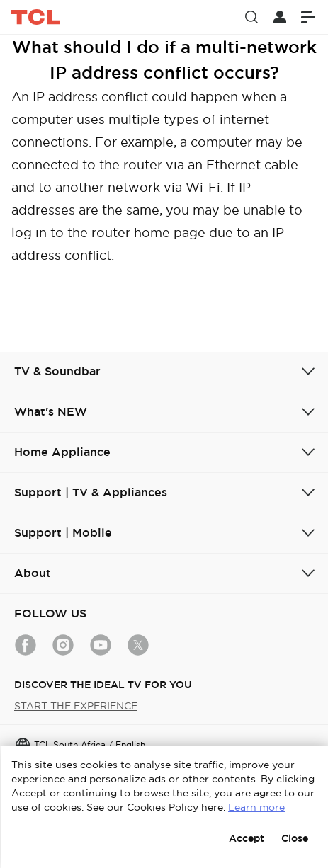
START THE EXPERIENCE (76, 706)
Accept (247, 838)
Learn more (256, 807)
